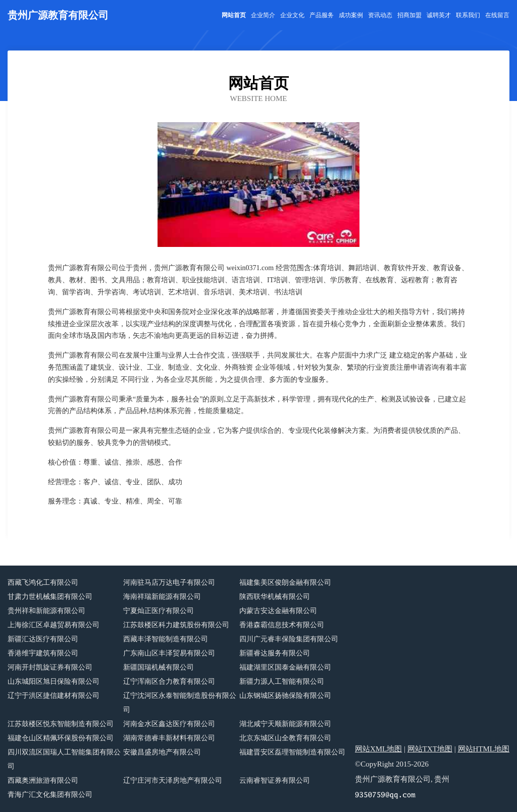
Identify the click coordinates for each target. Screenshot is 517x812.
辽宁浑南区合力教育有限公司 (169, 681)
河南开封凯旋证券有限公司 (50, 667)
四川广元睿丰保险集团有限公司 (289, 639)
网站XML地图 (378, 749)
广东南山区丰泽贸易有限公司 (169, 653)
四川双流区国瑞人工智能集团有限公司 (64, 759)
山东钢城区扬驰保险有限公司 (285, 696)
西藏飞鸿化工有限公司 (43, 582)
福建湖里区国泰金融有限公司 (285, 667)
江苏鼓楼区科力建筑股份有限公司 (176, 625)
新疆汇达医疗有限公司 (43, 639)
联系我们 (468, 15)
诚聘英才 (439, 15)
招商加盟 (409, 15)
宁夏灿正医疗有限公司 (159, 611)
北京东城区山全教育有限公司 (285, 738)
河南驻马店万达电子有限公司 (169, 582)
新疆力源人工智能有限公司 (282, 681)
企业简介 (263, 15)
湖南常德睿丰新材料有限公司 (169, 738)
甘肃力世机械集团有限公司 (50, 597)
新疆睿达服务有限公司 (275, 653)
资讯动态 (380, 15)
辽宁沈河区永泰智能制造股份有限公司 (180, 703)
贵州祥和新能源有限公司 (46, 611)
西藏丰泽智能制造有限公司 (166, 639)
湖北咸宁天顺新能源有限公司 (285, 724)
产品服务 (322, 15)
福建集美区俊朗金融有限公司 (285, 582)
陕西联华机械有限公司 (275, 597)
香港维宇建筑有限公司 (43, 653)
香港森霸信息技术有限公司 (282, 625)
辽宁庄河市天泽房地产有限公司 (173, 780)
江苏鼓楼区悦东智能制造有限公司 (61, 724)
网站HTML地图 (484, 749)
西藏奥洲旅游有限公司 (43, 780)
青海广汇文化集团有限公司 (50, 795)
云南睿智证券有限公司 (275, 780)
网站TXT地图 (430, 749)
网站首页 (234, 15)
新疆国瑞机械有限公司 (159, 667)
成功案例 (351, 15)
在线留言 (497, 15)
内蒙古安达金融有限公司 (278, 611)
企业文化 (292, 15)
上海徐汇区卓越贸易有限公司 (54, 625)
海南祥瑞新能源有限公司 (162, 597)
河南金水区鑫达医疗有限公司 (169, 724)
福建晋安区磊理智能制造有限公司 (292, 752)
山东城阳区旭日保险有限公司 (54, 681)
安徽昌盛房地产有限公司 (162, 752)
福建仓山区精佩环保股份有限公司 (61, 738)
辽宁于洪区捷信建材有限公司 (54, 696)
